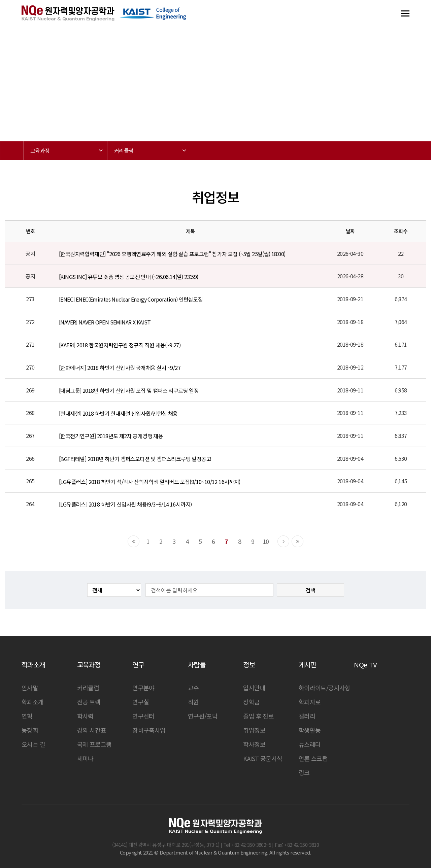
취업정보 (254, 730)
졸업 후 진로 (258, 716)
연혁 (27, 716)
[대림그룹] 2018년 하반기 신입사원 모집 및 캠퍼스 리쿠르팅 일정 (129, 390)
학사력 (85, 716)
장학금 (251, 702)
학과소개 (33, 702)
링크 (304, 772)
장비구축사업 (149, 730)
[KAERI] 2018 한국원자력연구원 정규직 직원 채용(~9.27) (120, 345)
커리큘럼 (88, 688)
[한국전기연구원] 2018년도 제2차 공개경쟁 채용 (111, 436)
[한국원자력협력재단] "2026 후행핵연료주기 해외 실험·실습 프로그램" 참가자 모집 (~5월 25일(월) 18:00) (172, 254)
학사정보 (254, 744)
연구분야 (143, 688)
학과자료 (310, 702)
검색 (310, 590)
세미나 (85, 758)
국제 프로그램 (94, 744)
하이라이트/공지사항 (325, 688)
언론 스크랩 (313, 758)
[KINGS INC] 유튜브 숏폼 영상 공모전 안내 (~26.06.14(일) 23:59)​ (129, 277)
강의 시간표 (92, 730)
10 (266, 541)
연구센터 (143, 716)
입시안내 (254, 688)
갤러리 (307, 716)
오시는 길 (33, 744)
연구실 (141, 702)
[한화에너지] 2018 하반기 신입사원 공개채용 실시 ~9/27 (120, 368)
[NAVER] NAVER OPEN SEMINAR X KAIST (105, 322)
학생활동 (310, 730)
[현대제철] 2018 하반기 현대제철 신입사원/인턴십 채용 (118, 413)
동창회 (30, 730)
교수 (193, 688)
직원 (193, 702)
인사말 (30, 688)
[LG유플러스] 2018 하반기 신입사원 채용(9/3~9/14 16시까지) (125, 504)
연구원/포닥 (203, 716)
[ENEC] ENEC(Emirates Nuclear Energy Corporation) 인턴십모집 (131, 300)
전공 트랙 (89, 702)
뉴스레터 (310, 744)
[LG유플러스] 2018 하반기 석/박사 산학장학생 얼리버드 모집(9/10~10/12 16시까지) (150, 482)
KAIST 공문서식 (263, 758)
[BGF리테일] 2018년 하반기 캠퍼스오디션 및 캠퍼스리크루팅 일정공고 (135, 459)
